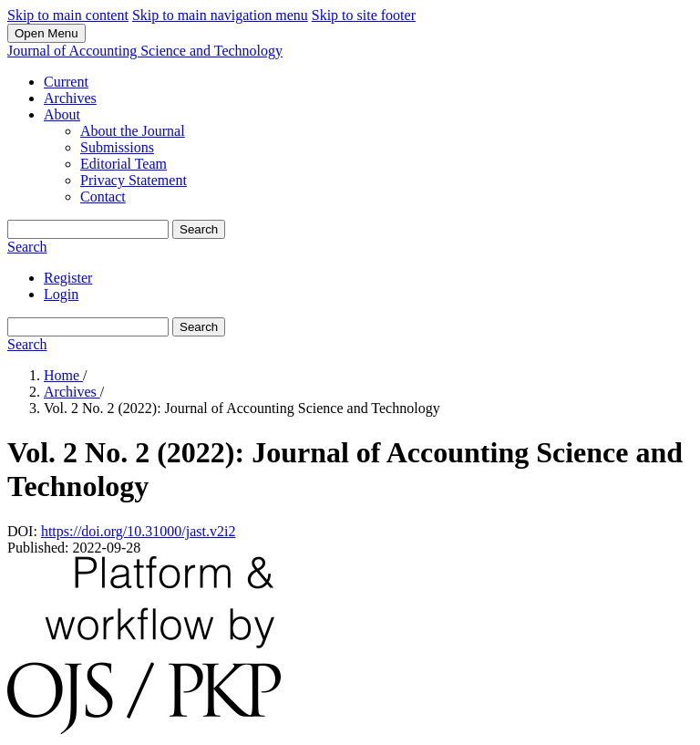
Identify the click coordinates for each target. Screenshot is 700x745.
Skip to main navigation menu (220, 15)
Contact (103, 197)
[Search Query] (88, 229)
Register (68, 278)
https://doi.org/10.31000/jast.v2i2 (139, 531)
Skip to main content (68, 15)
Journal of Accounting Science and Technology (145, 51)
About (62, 114)
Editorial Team (124, 164)
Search (199, 229)
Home (63, 375)
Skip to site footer (364, 15)
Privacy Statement (134, 180)
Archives (70, 98)
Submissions (117, 147)
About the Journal (133, 131)
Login (61, 294)
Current (66, 82)
